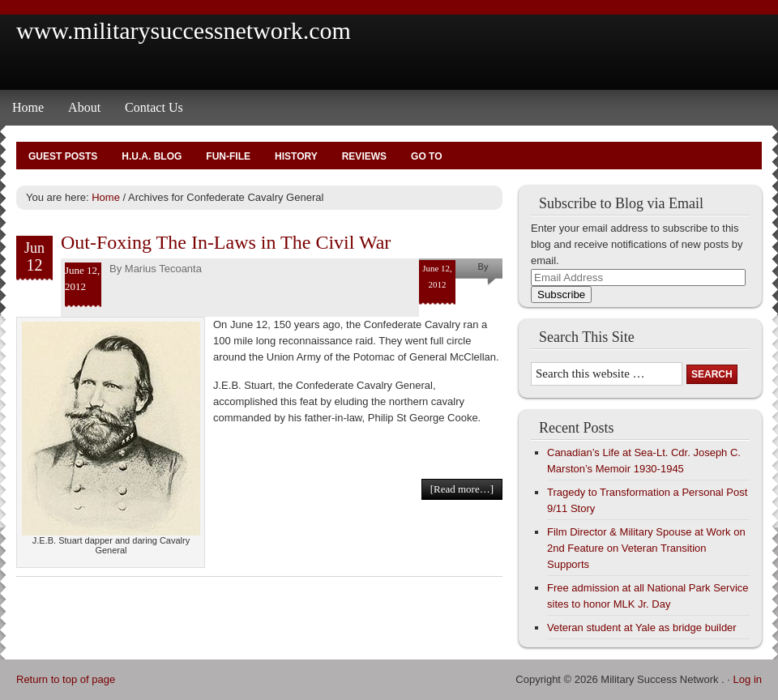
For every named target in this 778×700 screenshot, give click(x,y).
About (84, 107)
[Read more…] (462, 489)
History (296, 156)
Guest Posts (63, 156)
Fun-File (228, 156)
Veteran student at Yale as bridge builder (642, 627)
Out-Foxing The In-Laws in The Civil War (226, 242)
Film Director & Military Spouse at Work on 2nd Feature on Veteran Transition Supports (646, 548)
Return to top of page (66, 679)
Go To (426, 156)
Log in (748, 679)
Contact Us (154, 107)
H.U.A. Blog (152, 156)
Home (28, 107)
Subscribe (561, 295)
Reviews (364, 156)
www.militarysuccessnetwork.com (184, 30)
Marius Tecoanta (163, 269)
